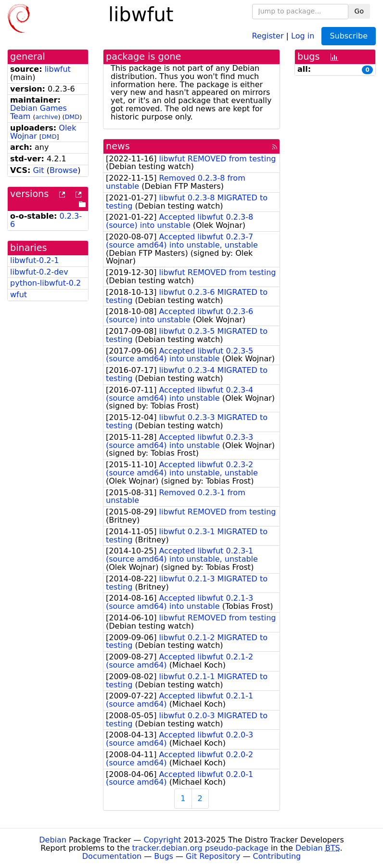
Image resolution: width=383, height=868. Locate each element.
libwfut (58, 69)
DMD (72, 117)
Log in (303, 35)
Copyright (162, 840)
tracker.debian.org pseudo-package (200, 848)
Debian (53, 840)
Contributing (277, 856)
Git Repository (213, 856)
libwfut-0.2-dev (39, 272)
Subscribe (349, 36)
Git (38, 170)
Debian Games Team (38, 112)
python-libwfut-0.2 (45, 283)
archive (46, 117)
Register (268, 35)
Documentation (112, 856)
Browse (64, 170)
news (118, 146)
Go (359, 11)
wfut (19, 295)
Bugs (164, 856)
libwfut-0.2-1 (34, 260)
